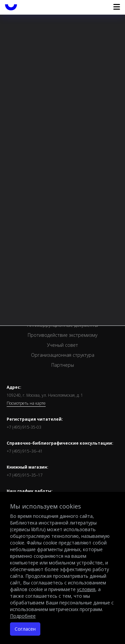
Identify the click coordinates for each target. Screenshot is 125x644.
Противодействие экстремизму (62, 335)
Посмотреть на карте (26, 403)
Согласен (25, 629)
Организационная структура (63, 355)
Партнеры (63, 365)
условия (86, 589)
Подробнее (23, 616)
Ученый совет (62, 345)
